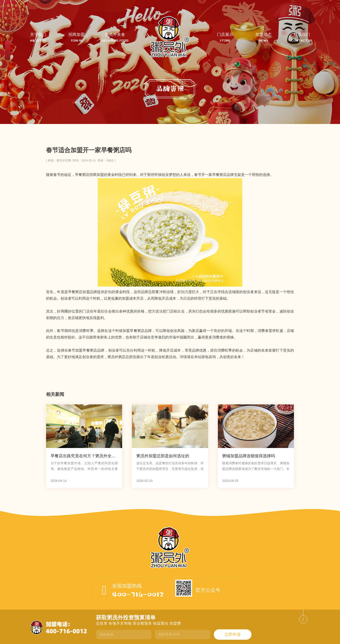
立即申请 (233, 635)
